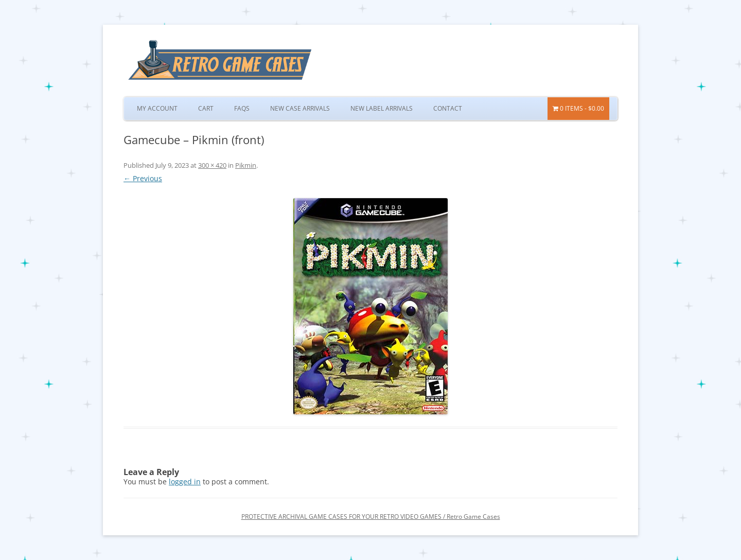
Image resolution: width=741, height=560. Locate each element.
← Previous (143, 178)
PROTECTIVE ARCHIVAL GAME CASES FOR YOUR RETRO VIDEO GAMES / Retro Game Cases (371, 517)
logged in (185, 482)
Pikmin (246, 165)
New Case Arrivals (300, 108)
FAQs (242, 108)
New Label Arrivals (382, 108)
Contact (448, 108)
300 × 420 (212, 165)
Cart (206, 108)
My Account (157, 108)
